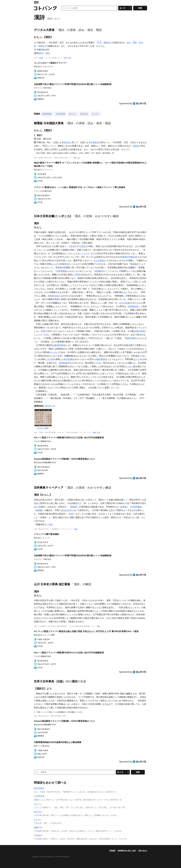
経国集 (98, 271)
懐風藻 (133, 264)
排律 (40, 46)
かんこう (100, 303)
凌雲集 (124, 507)
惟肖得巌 (140, 331)
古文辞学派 (60, 114)
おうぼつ (55, 264)
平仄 (100, 514)
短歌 (51, 524)
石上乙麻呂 (99, 261)
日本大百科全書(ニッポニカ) (53, 216)
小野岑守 (78, 275)
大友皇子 (73, 246)
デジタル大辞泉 (44, 30)
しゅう (85, 253)
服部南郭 (100, 359)
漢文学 (48, 406)
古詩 (128, 43)
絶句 (141, 43)
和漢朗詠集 (133, 306)
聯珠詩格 (130, 338)
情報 (65, 58)
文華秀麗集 (61, 271)
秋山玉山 (84, 114)
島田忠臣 (54, 296)
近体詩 (136, 146)
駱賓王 (65, 264)
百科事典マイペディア (49, 488)
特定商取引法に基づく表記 (127, 851)
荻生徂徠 (68, 359)
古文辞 (50, 359)
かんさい (96, 114)
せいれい (129, 366)
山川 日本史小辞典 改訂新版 (52, 584)
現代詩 (67, 142)
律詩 (48, 53)
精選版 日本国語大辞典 (49, 123)
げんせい (54, 352)
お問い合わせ (143, 851)
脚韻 (106, 43)
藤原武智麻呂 (129, 257)
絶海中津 (45, 331)
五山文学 (67, 510)
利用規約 (112, 851)
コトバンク (45, 8)
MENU (36, 2)
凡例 (69, 58)
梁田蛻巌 (63, 363)
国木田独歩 (47, 114)
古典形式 (95, 142)
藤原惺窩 (59, 345)
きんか (137, 359)
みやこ (125, 292)
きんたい (73, 114)
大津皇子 (83, 246)
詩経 (71, 514)
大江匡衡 (125, 303)
